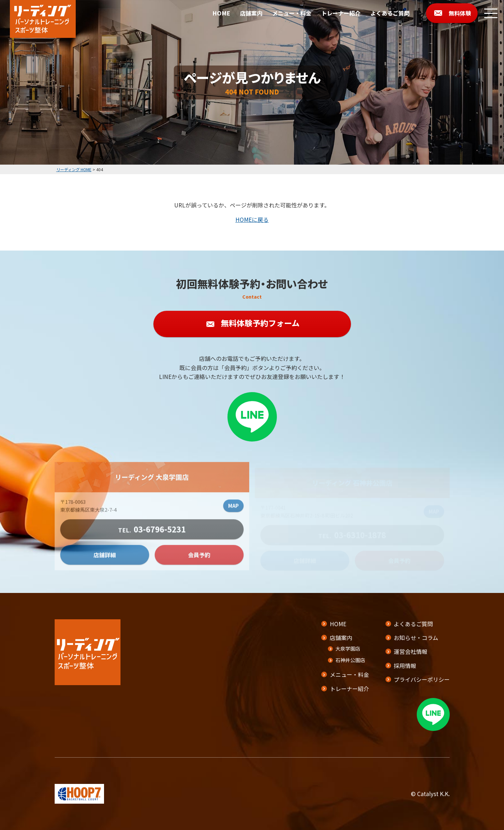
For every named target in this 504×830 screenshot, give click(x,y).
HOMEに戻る (252, 219)
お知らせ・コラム (416, 638)
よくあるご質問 (390, 13)
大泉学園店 (347, 648)
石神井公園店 (350, 660)
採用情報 (405, 666)
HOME (221, 13)
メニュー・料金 (292, 13)
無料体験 (460, 13)
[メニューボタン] (491, 13)
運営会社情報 (411, 651)
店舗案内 (251, 13)
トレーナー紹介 (341, 13)
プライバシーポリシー (422, 679)
